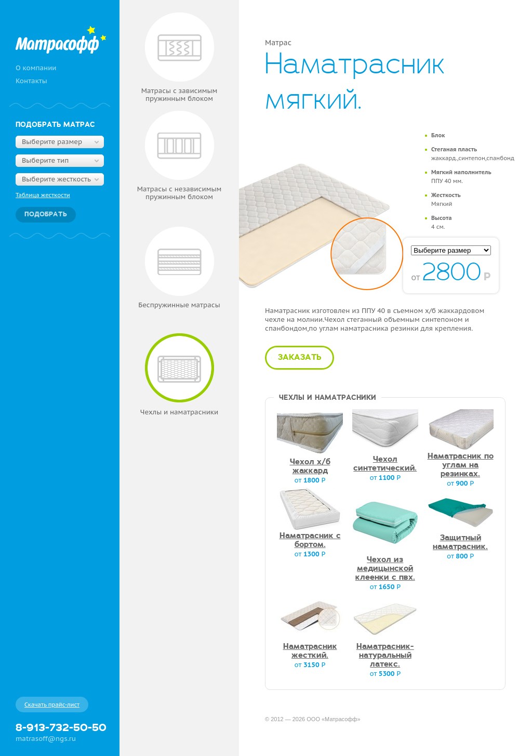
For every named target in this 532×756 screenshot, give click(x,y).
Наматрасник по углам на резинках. (461, 465)
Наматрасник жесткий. (310, 651)
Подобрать (46, 214)
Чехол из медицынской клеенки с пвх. (385, 569)
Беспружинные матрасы (179, 268)
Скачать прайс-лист (52, 705)
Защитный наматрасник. (460, 543)
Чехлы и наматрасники (179, 375)
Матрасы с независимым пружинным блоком (179, 156)
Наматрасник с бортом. (310, 540)
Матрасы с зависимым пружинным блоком (179, 57)
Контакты (31, 81)
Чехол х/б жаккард (310, 467)
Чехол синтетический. (385, 464)
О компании (36, 68)
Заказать (300, 358)
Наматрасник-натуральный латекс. (385, 656)
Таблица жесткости (43, 195)
